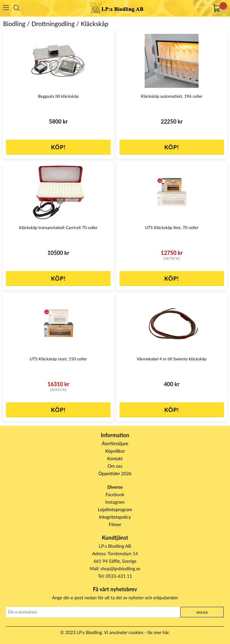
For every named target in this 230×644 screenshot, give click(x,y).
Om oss (115, 466)
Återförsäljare (115, 443)
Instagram (115, 502)
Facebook (115, 494)
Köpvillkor (115, 451)
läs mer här (158, 632)
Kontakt (115, 458)
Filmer (115, 524)
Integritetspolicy (115, 517)
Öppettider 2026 (115, 473)
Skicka (202, 612)
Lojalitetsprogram (115, 509)
